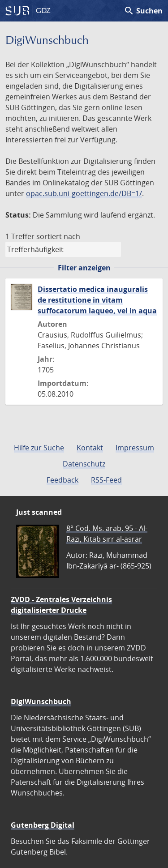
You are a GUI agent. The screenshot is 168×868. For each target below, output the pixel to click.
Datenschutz (84, 464)
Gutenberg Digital (43, 825)
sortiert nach (58, 236)
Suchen (143, 11)
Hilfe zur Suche (39, 448)
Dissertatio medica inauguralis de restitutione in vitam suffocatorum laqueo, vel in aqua (97, 300)
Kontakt (90, 448)
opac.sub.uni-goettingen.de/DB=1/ (84, 193)
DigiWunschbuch (41, 701)
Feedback (62, 480)
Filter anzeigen (84, 268)
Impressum (135, 448)
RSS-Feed (106, 480)
